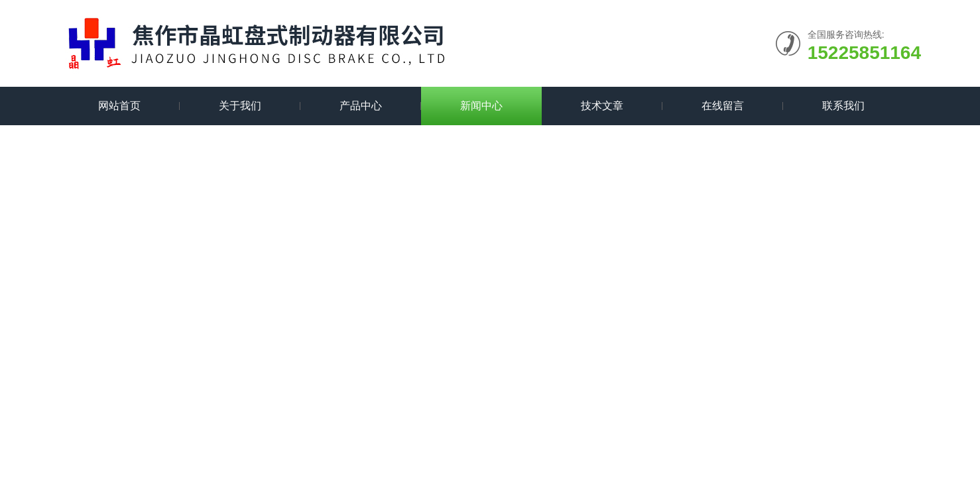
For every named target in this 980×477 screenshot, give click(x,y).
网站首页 (119, 106)
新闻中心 (481, 106)
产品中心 (361, 106)
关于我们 (240, 106)
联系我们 (843, 106)
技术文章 (602, 106)
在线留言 (723, 106)
